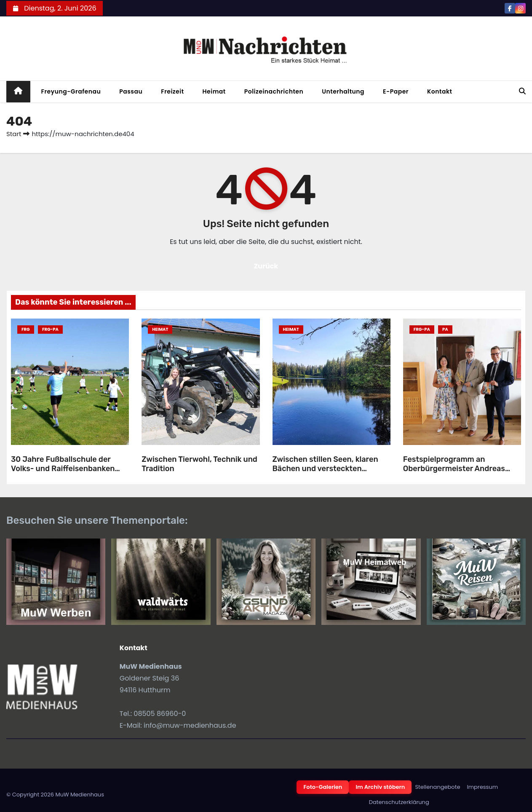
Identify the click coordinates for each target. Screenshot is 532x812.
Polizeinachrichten (274, 91)
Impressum (482, 787)
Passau (131, 91)
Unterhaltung (343, 91)
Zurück (266, 266)
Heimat (214, 91)
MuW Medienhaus (80, 795)
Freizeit (172, 91)
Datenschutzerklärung (399, 802)
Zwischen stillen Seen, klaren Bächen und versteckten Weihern (325, 469)
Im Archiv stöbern (380, 787)
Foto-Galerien (323, 787)
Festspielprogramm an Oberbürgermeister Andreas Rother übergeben (454, 469)
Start (14, 134)
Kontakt (440, 91)
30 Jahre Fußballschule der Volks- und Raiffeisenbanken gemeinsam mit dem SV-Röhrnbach (63, 474)
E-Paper (396, 91)
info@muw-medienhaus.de (190, 725)
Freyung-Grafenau (71, 91)
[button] (522, 91)
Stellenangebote (437, 787)
